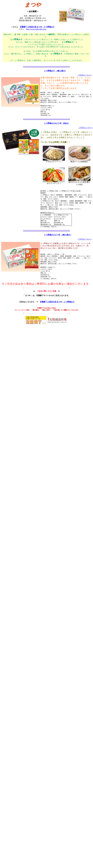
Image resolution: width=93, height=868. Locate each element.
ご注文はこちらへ (85, 75)
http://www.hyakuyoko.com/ (36, 29)
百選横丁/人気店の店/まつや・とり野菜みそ (37, 27)
